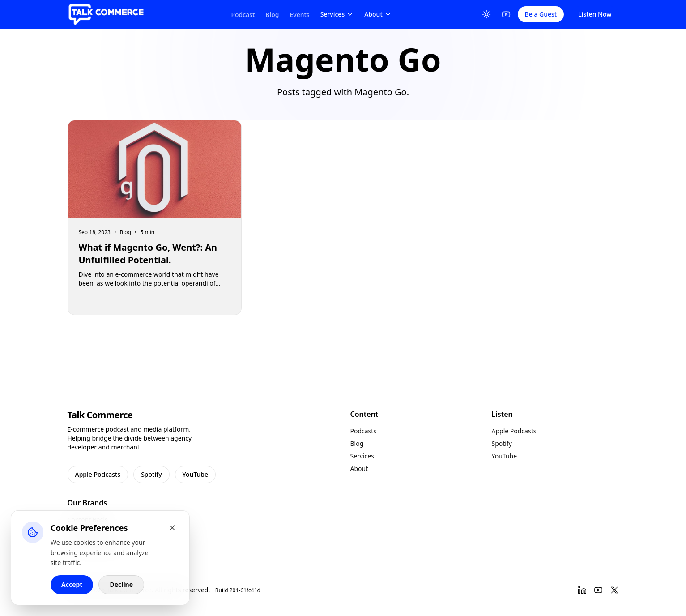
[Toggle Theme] (486, 14)
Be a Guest (541, 14)
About (378, 14)
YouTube (195, 474)
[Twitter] (614, 590)
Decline (121, 584)
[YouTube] (506, 14)
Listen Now (595, 14)
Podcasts (364, 431)
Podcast (243, 15)
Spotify (151, 474)
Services (337, 14)
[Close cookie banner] (172, 528)
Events (300, 15)
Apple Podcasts (98, 474)
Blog (272, 15)
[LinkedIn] (582, 590)
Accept (72, 584)
